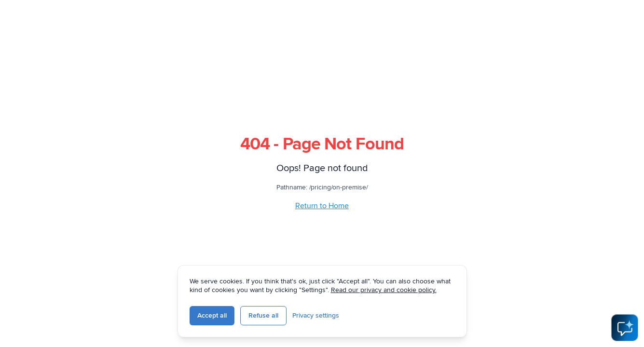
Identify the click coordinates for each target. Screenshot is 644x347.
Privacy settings (316, 315)
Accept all (212, 315)
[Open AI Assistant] (625, 328)
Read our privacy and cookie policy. (384, 290)
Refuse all (263, 315)
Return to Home (322, 206)
